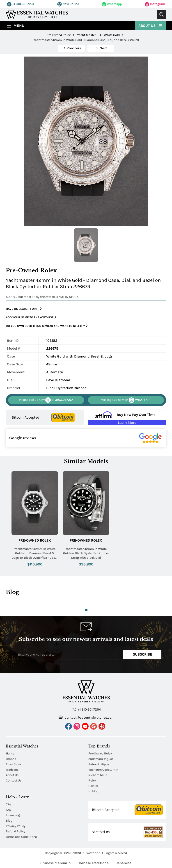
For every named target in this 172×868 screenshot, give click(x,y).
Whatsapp (112, 4)
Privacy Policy (16, 826)
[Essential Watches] (37, 14)
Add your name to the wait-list (31, 317)
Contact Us (14, 780)
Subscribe (142, 654)
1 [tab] (86, 610)
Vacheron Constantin (103, 770)
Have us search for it (24, 309)
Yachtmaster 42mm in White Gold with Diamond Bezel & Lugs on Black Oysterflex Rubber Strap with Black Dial (35, 554)
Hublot (93, 791)
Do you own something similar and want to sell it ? (47, 326)
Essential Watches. (86, 853)
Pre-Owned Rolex (35, 540)
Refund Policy (16, 831)
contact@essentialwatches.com (87, 717)
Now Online (68, 4)
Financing (13, 815)
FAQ (8, 810)
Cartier (93, 786)
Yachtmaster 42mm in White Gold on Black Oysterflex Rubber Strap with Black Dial (86, 553)
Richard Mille (98, 775)
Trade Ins (12, 770)
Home (10, 753)
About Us (151, 25)
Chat (9, 804)
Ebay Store (13, 764)
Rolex (92, 780)
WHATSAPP (126, 400)
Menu (19, 26)
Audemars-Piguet (101, 759)
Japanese (124, 863)
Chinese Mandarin (56, 863)
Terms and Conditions (21, 837)
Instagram (155, 4)
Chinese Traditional (94, 863)
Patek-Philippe (99, 764)
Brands (11, 759)
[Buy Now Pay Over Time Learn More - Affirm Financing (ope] (127, 417)
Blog (9, 821)
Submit (162, 14)
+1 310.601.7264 (21, 4)
